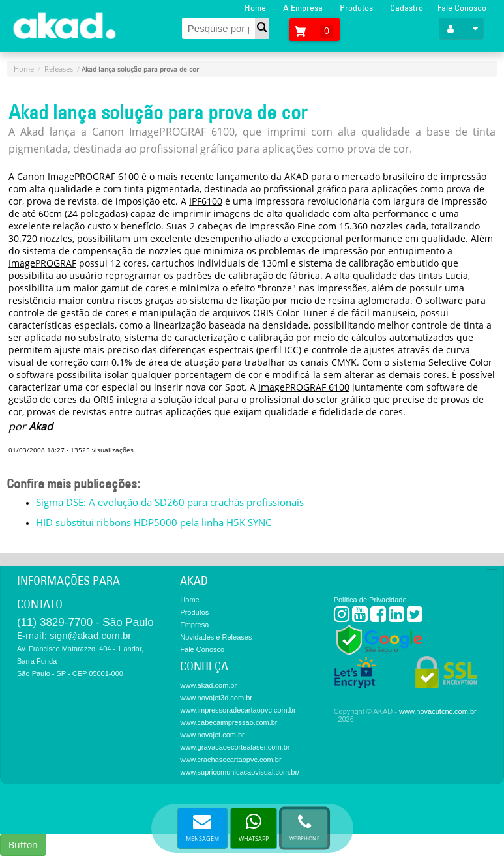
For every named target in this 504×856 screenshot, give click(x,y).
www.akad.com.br (208, 685)
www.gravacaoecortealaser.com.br (235, 747)
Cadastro (407, 8)
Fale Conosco (462, 8)
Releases (59, 69)
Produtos (356, 8)
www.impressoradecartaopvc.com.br (238, 710)
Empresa (194, 625)
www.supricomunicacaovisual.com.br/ (240, 772)
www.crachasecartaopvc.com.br (230, 760)
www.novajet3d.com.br (216, 698)
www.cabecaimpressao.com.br (229, 722)
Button (23, 845)
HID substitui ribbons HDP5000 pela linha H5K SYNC (154, 522)
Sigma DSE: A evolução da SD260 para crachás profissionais (170, 502)
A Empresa (303, 8)
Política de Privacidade (370, 600)
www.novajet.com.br (212, 735)
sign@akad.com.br (90, 635)
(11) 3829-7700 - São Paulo (85, 622)
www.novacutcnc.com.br (438, 711)
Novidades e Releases (216, 637)
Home (255, 8)
